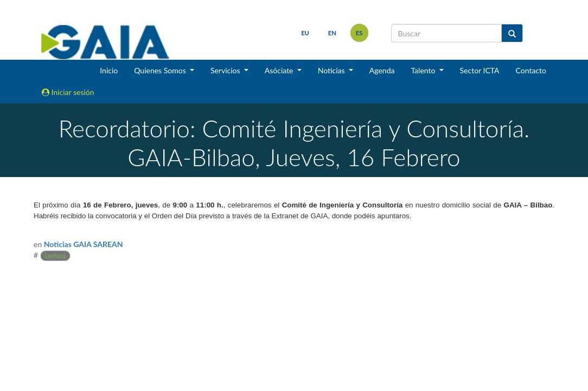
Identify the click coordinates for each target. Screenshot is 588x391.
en (332, 33)
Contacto (531, 70)
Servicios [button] (226, 70)
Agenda (382, 70)
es (359, 33)
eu (305, 33)
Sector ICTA (480, 70)
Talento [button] (424, 70)
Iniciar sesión (68, 92)
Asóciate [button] (280, 70)
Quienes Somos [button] (161, 70)
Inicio (109, 70)
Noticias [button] (333, 70)
